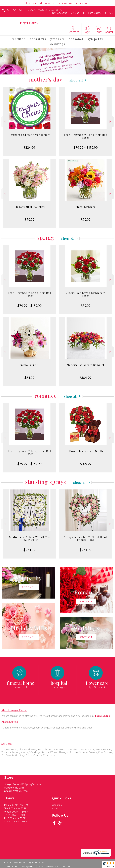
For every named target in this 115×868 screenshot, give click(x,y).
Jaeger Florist (29, 23)
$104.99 (29, 148)
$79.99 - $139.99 (86, 148)
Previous (5, 122)
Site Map (66, 867)
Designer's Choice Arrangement (29, 135)
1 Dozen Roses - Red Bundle (86, 451)
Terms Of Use (11, 867)
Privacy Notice (28, 867)
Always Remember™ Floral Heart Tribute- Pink (86, 538)
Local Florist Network (48, 867)
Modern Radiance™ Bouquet (86, 365)
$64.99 (29, 378)
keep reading (103, 716)
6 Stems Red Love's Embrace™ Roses (86, 294)
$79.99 (30, 220)
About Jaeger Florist (14, 710)
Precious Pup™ (29, 365)
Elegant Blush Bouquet (29, 207)
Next (110, 122)
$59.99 (86, 306)
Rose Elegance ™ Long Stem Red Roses (86, 136)
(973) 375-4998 (15, 10)
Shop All (76, 80)
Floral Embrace (86, 207)
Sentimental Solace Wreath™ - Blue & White (29, 538)
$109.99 (86, 464)
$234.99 (29, 550)
